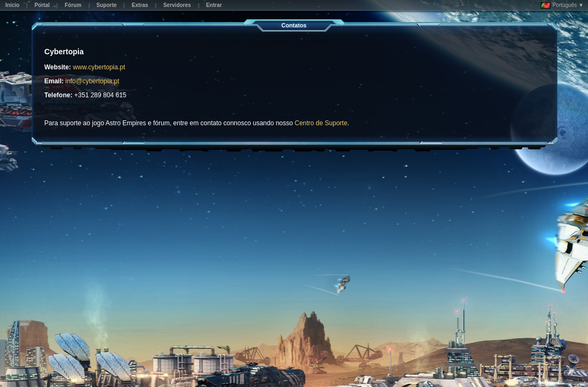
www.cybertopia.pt (99, 67)
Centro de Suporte (321, 123)
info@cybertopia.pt (92, 81)
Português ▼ (562, 5)
